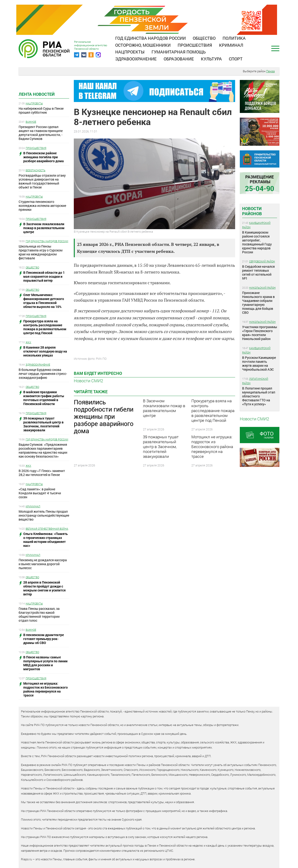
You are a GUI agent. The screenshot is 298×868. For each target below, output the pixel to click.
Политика (234, 38)
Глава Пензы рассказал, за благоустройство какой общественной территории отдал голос (39, 614)
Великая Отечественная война (47, 529)
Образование (179, 59)
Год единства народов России (151, 38)
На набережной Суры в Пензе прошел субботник (41, 110)
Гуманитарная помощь (179, 52)
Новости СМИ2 (88, 381)
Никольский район (262, 288)
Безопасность (36, 170)
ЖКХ (28, 342)
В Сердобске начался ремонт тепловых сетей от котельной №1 (258, 272)
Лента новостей (37, 94)
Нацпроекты (130, 52)
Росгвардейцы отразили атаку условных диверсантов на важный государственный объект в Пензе (42, 181)
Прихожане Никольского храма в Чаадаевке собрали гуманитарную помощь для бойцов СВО (258, 303)
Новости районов (252, 211)
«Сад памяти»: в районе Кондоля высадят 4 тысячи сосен (40, 493)
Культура (211, 59)
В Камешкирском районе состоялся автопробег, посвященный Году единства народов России (257, 242)
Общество (204, 38)
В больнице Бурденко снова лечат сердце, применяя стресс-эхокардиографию (43, 374)
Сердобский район (262, 261)
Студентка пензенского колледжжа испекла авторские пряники (42, 206)
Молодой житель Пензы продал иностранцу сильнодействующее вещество (44, 515)
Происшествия (195, 45)
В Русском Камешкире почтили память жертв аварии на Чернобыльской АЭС (259, 363)
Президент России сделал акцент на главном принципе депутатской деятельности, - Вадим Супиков (41, 133)
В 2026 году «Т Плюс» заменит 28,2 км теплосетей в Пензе (42, 473)
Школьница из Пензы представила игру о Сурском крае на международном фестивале (41, 252)
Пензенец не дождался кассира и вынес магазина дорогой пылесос (43, 564)
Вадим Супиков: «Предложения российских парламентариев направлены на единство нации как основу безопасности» (43, 450)
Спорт (236, 59)
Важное (31, 122)
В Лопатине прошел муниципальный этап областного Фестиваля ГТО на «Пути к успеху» (259, 396)
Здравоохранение (136, 59)
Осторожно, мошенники (143, 45)
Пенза (270, 71)
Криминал (231, 45)
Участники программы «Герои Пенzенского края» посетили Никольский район (260, 333)
